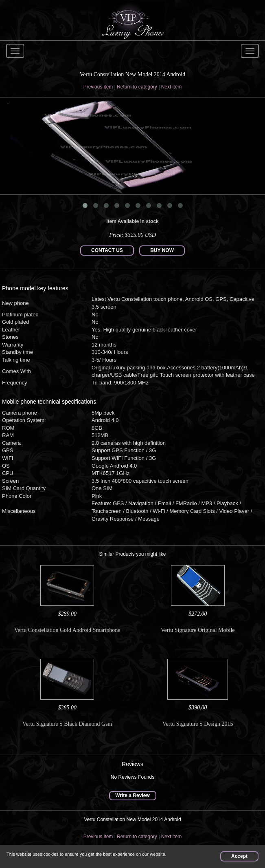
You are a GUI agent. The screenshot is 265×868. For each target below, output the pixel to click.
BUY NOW (162, 250)
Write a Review (132, 795)
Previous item (98, 87)
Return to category (137, 87)
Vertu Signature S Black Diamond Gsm (67, 724)
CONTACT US (107, 250)
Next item (172, 87)
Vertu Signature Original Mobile (198, 630)
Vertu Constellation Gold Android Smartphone (67, 630)
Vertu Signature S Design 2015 (198, 724)
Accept (239, 856)
